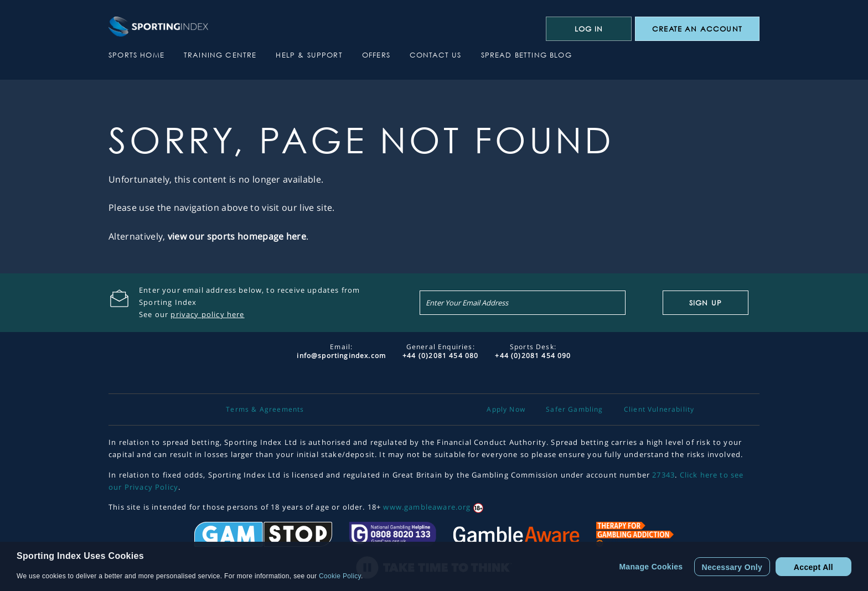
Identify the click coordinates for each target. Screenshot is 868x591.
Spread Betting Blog (526, 55)
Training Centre (220, 55)
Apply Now (506, 409)
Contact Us (436, 55)
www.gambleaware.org (427, 507)
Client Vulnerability (659, 409)
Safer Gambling (574, 409)
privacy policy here (207, 314)
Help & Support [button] (309, 55)
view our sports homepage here (237, 236)
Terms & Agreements (265, 409)
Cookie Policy (340, 576)
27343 (663, 475)
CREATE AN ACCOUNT (697, 29)
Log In (589, 29)
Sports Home (136, 55)
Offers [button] (376, 55)
